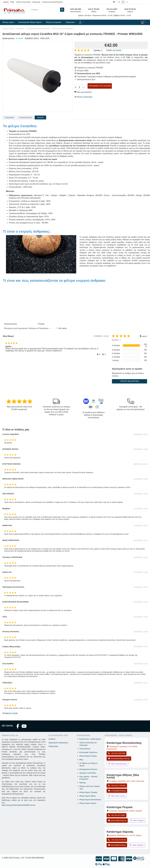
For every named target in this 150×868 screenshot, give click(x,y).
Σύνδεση (52, 739)
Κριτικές (40, 117)
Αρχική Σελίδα (8, 29)
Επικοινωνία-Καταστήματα (53, 2)
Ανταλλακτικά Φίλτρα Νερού (38, 29)
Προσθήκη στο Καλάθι (100, 86)
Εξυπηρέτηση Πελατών (88, 769)
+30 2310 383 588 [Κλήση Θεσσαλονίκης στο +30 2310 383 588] (117, 753)
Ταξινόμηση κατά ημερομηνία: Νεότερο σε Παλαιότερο (27, 329)
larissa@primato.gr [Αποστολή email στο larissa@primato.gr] (117, 845)
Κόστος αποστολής (85, 97)
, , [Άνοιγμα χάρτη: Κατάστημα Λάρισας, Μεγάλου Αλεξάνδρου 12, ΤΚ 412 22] (125, 835)
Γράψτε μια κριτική (114, 50)
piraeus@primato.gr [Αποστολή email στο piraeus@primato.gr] (117, 820)
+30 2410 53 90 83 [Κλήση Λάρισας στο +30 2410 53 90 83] (117, 840)
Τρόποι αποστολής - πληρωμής (28, 2)
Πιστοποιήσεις (85, 749)
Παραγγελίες (53, 746)
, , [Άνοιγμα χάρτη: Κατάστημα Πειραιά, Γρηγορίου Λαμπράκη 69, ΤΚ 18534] (126, 811)
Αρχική (6, 2)
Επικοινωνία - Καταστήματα (90, 739)
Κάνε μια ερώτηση (83, 92)
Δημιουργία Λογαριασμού (58, 743)
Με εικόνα (63, 328)
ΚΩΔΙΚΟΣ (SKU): (32, 38)
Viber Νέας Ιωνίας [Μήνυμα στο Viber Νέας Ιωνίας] (117, 796)
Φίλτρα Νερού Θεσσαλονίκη (90, 800)
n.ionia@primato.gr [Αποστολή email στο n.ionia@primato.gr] (117, 791)
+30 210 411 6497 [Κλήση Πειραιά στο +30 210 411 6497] (117, 815)
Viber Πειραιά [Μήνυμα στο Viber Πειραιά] (137, 820)
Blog (12, 2)
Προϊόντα (20, 29)
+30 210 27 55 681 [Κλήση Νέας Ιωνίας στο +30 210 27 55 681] (117, 785)
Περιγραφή (9, 117)
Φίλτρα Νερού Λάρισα (88, 803)
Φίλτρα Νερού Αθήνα (88, 796)
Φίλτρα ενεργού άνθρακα (63, 29)
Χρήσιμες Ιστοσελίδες (88, 773)
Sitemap (83, 783)
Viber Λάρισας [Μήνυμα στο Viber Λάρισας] (136, 845)
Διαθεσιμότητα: (9, 38)
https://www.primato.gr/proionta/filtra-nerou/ (19, 805)
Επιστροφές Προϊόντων (88, 752)
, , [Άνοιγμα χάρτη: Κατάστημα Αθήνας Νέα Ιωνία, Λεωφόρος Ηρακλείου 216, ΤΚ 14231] (127, 781)
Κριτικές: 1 (98, 50)
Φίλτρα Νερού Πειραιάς (88, 792)
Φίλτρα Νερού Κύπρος (88, 756)
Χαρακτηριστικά (25, 117)
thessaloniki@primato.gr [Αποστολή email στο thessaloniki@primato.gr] (119, 758)
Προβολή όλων (10, 713)
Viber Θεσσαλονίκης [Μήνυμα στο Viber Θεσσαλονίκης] (117, 764)
